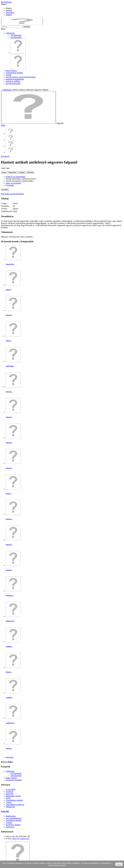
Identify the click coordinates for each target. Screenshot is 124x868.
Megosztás (13, 172)
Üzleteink (10, 792)
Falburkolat (10, 33)
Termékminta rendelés (14, 73)
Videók (9, 75)
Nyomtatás (10, 185)
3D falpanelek (16, 37)
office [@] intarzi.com (21, 839)
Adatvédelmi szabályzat (15, 805)
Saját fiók (5, 811)
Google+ (22, 172)
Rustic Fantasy (11, 71)
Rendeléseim (11, 816)
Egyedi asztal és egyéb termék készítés (21, 77)
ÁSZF (8, 798)
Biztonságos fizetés (13, 796)
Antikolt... (9, 646)
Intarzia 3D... (10, 621)
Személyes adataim (13, 825)
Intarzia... (9, 315)
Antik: (4, 168)
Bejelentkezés (6, 2)
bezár (119, 864)
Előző (3, 125)
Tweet (4, 172)
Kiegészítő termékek (14, 780)
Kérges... (9, 672)
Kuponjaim (10, 827)
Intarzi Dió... (10, 264)
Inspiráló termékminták (15, 79)
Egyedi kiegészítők (13, 83)
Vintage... (9, 748)
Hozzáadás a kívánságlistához (12, 194)
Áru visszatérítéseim (14, 818)
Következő (5, 156)
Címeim (9, 823)
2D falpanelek (16, 35)
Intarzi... (9, 290)
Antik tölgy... (10, 366)
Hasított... (9, 570)
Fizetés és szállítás (13, 81)
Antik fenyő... (10, 723)
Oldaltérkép (10, 807)
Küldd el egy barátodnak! (16, 177)
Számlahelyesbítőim (14, 820)
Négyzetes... (10, 595)
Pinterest (30, 172)
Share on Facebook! (13, 183)
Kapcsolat (10, 794)
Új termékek (11, 789)
